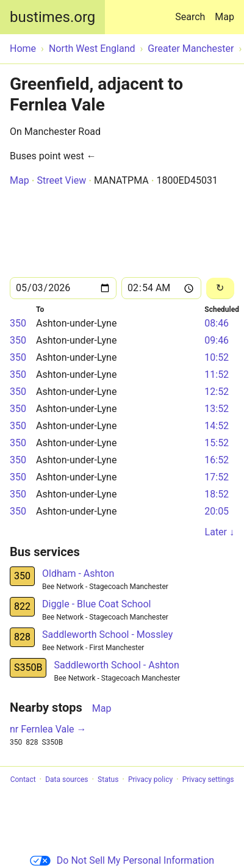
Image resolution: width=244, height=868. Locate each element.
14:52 (217, 426)
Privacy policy (150, 779)
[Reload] (220, 288)
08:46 (217, 323)
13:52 (217, 409)
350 (18, 323)
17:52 (217, 477)
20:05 (217, 511)
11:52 (217, 374)
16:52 (217, 460)
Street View (61, 180)
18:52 (217, 494)
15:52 (217, 443)
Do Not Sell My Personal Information (122, 860)
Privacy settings (208, 779)
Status (108, 779)
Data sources (66, 779)
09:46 (217, 340)
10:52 (217, 357)
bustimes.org (52, 17)
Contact (23, 779)
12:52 (217, 392)
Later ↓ (220, 532)
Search (192, 11)
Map (224, 17)
